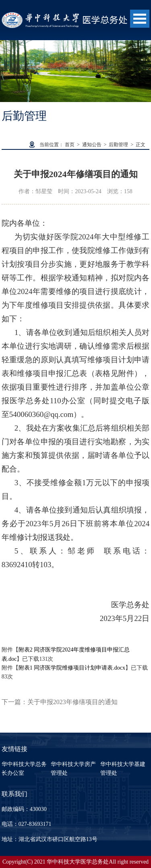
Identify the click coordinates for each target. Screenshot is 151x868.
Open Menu (140, 19)
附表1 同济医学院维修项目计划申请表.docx (72, 668)
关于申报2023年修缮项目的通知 (72, 702)
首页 (70, 145)
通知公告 (92, 145)
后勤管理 (118, 145)
